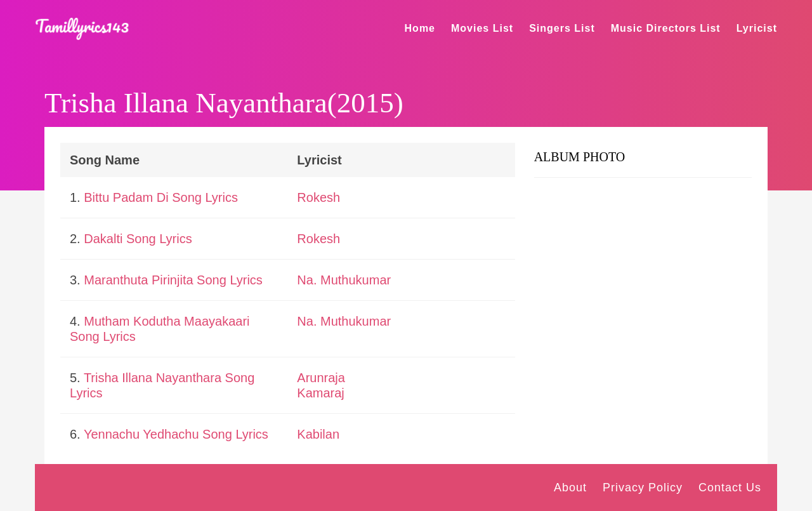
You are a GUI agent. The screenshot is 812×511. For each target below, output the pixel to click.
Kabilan (318, 434)
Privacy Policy (643, 488)
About (570, 488)
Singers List (562, 28)
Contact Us (730, 488)
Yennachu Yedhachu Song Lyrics (176, 434)
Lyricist (757, 28)
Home (420, 28)
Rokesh (318, 197)
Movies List (482, 28)
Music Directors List (666, 28)
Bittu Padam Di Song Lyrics (161, 197)
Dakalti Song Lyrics (138, 239)
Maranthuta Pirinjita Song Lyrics (173, 280)
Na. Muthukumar (344, 280)
